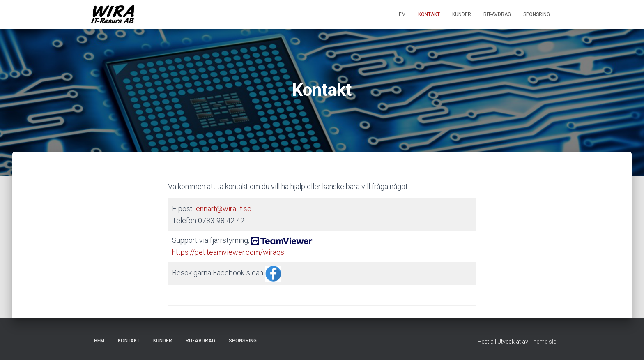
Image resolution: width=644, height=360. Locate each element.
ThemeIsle (543, 342)
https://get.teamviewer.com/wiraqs (228, 252)
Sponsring (537, 14)
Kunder (462, 14)
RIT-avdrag (497, 14)
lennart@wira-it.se (223, 209)
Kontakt (429, 14)
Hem (401, 14)
